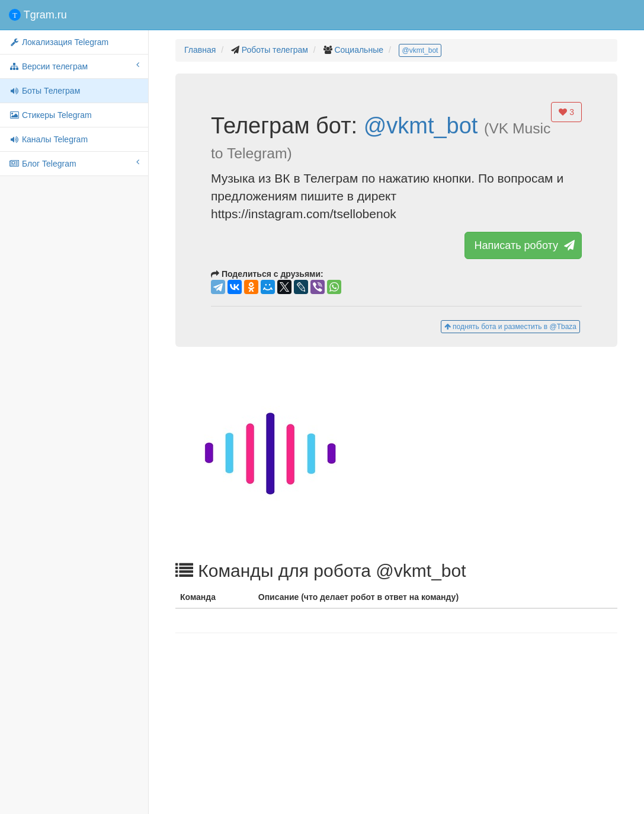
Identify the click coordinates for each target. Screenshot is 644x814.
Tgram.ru (38, 15)
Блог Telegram (74, 163)
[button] (396, 454)
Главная (200, 50)
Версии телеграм (74, 66)
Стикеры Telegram (50, 115)
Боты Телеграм (44, 91)
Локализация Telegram (59, 42)
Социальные (359, 50)
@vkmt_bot (420, 50)
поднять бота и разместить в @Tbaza (510, 327)
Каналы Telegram (48, 139)
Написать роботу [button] (523, 245)
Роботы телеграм (275, 50)
